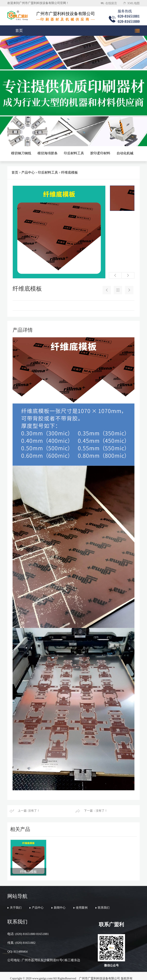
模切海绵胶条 (48, 153)
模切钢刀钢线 (21, 153)
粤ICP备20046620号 (57, 973)
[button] (115, 275)
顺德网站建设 (79, 973)
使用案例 (82, 899)
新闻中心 (60, 899)
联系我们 (104, 899)
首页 (19, 31)
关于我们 (16, 899)
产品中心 (28, 172)
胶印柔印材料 (100, 153)
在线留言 (111, 3)
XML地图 (133, 3)
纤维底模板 (70, 172)
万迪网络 (97, 973)
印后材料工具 (74, 153)
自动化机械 (125, 153)
